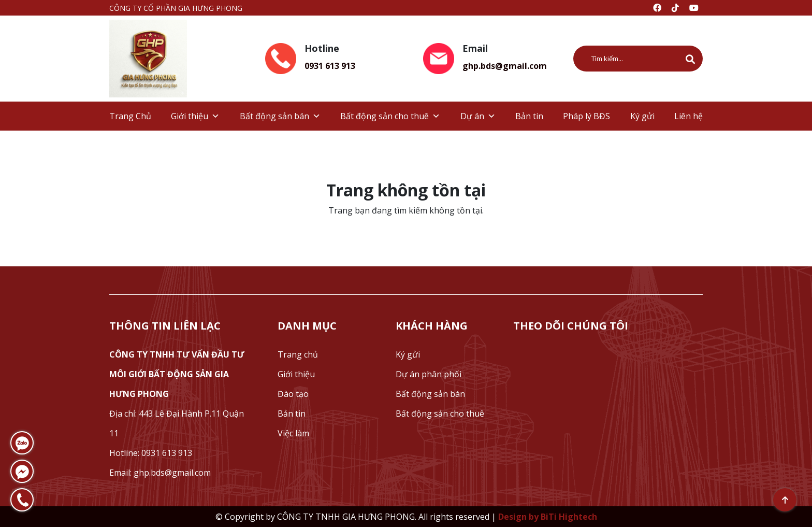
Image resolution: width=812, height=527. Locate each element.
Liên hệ (688, 116)
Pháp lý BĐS (586, 116)
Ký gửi (642, 116)
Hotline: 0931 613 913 (151, 453)
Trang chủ (298, 354)
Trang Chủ (130, 116)
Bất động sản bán (280, 116)
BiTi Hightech (569, 517)
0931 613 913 (330, 66)
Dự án (478, 116)
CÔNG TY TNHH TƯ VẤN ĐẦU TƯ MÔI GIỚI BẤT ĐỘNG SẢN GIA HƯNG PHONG (177, 374)
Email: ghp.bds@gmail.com (160, 473)
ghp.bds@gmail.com (505, 66)
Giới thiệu (195, 116)
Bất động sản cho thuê (390, 116)
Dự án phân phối (429, 374)
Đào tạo (293, 394)
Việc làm (293, 433)
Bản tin (529, 116)
